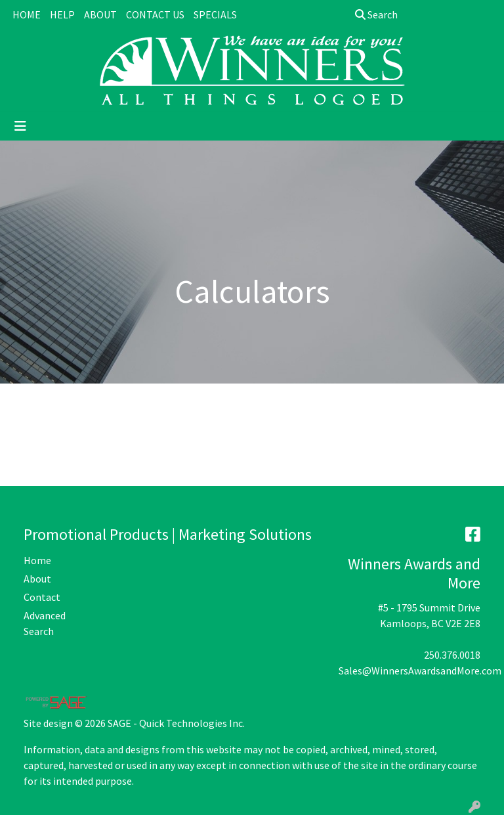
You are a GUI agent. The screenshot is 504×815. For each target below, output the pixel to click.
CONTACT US (155, 14)
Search (376, 14)
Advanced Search (45, 623)
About (37, 579)
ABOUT (100, 14)
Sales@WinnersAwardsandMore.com (420, 671)
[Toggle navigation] (20, 126)
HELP (62, 14)
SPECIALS (215, 14)
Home (37, 560)
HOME (27, 14)
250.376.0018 (452, 655)
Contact (42, 597)
